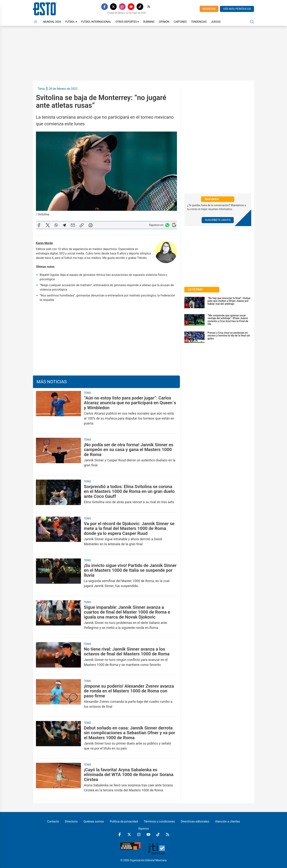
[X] (113, 7)
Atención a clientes (228, 821)
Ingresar (209, 9)
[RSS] (149, 7)
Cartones (180, 22)
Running (149, 22)
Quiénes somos (94, 821)
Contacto (53, 821)
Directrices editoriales (195, 821)
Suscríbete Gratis (218, 220)
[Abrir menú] (36, 22)
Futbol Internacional (96, 22)
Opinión (164, 22)
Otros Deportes (127, 22)
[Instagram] (122, 7)
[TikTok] (140, 7)
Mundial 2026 (52, 22)
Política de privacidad (124, 821)
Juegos (216, 22)
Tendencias (199, 22)
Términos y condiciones (159, 821)
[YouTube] (131, 7)
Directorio (71, 821)
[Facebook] (105, 7)
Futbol (71, 22)
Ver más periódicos (237, 9)
